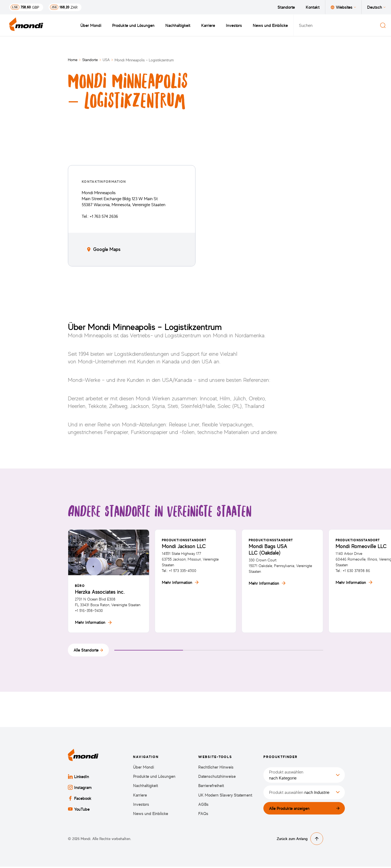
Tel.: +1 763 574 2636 (100, 216)
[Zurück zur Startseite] (26, 25)
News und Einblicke (270, 25)
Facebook (80, 800)
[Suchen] (383, 25)
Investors (234, 25)
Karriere (208, 25)
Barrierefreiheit (211, 787)
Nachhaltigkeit (178, 25)
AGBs (203, 805)
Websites (343, 7)
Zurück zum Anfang (300, 840)
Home (73, 60)
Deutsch (376, 7)
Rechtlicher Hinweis (216, 768)
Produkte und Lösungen (133, 25)
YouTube (79, 810)
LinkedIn (78, 778)
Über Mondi (91, 25)
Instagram (80, 789)
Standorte (286, 7)
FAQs (203, 815)
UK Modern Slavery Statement (225, 796)
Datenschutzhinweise (217, 778)
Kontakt (313, 7)
